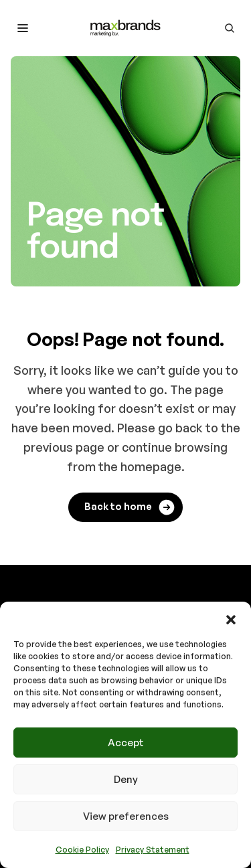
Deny (126, 779)
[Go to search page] (230, 28)
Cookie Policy (82, 850)
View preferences (126, 816)
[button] (231, 618)
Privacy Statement (153, 850)
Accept (126, 743)
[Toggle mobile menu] (23, 28)
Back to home (130, 507)
